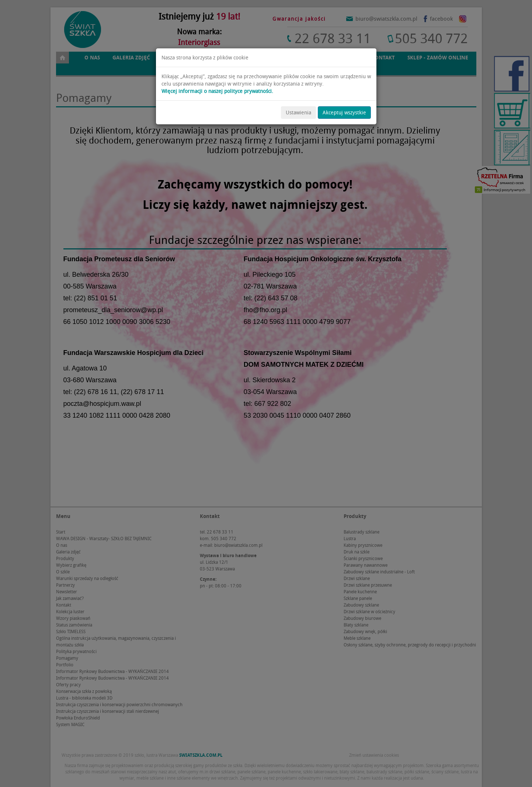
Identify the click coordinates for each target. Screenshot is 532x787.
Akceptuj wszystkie (344, 113)
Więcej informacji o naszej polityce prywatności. (217, 91)
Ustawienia (298, 113)
